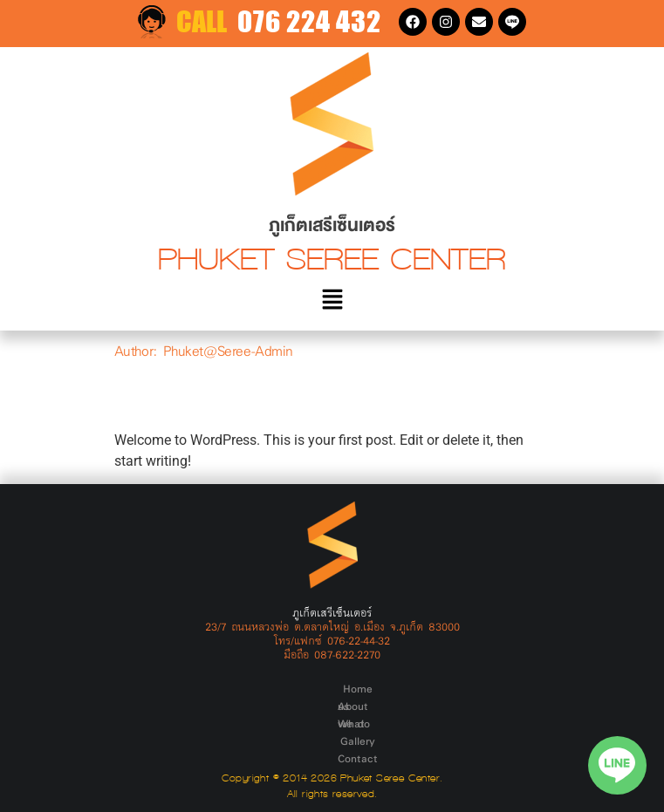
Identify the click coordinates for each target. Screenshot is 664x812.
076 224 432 (309, 21)
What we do (333, 688)
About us (267, 688)
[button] (332, 301)
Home (218, 688)
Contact (442, 688)
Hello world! (200, 396)
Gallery (394, 688)
